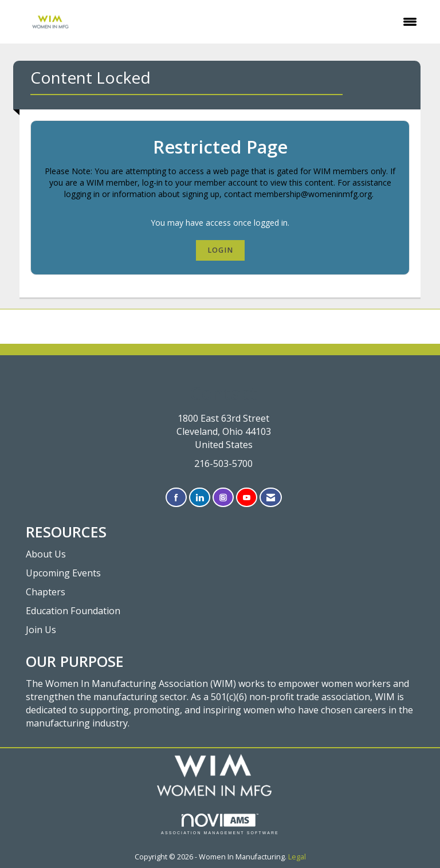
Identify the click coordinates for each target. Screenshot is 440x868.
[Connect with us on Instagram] (223, 498)
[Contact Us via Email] (271, 498)
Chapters (46, 592)
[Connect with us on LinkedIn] (200, 498)
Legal (297, 857)
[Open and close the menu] (260, 22)
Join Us (41, 630)
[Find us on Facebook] (176, 498)
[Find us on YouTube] (247, 498)
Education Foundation (73, 611)
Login (220, 250)
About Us (46, 554)
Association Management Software (220, 824)
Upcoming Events (63, 573)
